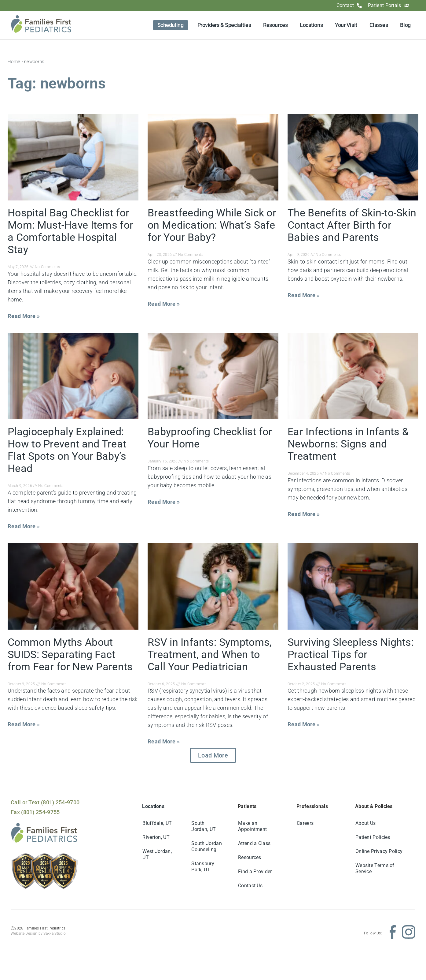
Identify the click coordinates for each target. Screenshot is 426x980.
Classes (379, 25)
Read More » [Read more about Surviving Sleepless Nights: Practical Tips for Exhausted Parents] (304, 724)
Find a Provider (255, 872)
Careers (305, 823)
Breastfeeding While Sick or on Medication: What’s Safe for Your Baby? (212, 225)
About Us (365, 823)
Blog (405, 25)
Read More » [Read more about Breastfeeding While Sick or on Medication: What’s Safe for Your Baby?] (164, 304)
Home (14, 62)
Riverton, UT (156, 837)
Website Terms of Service (375, 868)
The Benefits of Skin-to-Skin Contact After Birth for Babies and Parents (352, 225)
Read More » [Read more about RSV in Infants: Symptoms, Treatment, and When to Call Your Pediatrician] (164, 741)
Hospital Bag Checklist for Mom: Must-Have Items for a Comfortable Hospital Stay (70, 231)
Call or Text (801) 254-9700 (45, 802)
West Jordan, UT (157, 854)
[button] (213, 755)
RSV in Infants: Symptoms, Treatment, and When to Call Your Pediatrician (210, 654)
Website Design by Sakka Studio (38, 933)
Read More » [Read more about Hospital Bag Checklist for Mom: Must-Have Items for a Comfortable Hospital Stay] (24, 316)
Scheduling (171, 25)
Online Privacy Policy (379, 851)
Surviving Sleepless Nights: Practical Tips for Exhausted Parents (351, 654)
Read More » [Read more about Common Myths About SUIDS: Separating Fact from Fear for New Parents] (24, 724)
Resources (275, 25)
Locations (311, 25)
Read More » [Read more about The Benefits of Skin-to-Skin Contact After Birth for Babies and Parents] (304, 295)
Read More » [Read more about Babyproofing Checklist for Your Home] (164, 502)
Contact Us (250, 886)
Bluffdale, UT (157, 823)
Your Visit (346, 25)
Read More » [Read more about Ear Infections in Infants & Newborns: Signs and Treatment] (304, 514)
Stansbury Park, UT (203, 867)
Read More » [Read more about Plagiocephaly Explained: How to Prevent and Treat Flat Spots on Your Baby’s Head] (24, 526)
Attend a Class (254, 843)
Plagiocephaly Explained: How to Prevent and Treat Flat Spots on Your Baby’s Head (67, 450)
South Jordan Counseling (207, 846)
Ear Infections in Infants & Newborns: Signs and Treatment (348, 444)
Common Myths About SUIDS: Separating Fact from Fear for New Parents (70, 654)
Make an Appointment (252, 826)
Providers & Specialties (224, 25)
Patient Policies (373, 837)
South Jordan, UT (204, 826)
